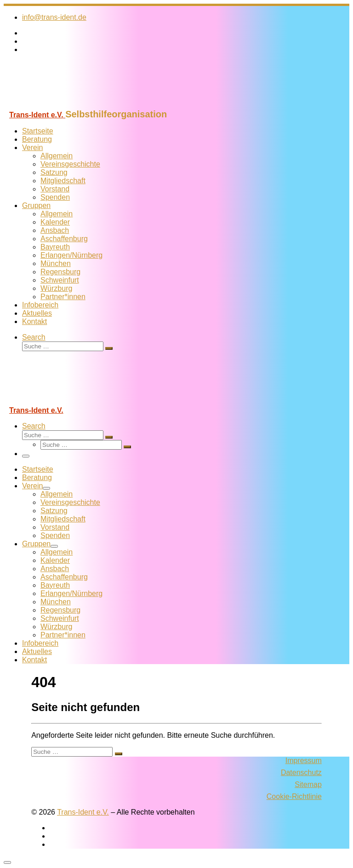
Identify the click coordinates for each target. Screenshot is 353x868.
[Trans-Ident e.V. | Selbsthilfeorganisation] (61, 105)
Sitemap (308, 784)
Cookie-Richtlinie (294, 796)
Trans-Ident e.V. (83, 812)
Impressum (304, 761)
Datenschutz (301, 773)
